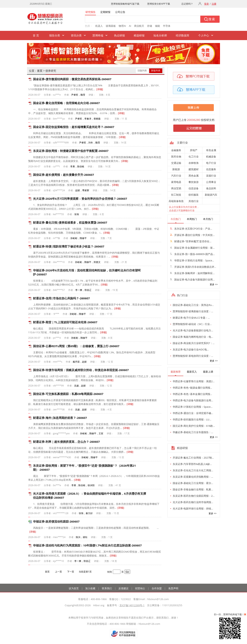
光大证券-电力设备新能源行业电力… (193, 330)
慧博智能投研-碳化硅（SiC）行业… (192, 324)
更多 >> (214, 284)
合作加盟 (157, 588)
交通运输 (176, 163)
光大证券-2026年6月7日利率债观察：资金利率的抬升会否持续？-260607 (80, 199)
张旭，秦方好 (86, 513)
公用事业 (211, 182)
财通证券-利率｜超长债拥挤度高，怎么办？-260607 (66, 442)
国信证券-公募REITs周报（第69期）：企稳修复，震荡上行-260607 (76, 346)
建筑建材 (194, 169)
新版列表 (156, 70)
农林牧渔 (194, 163)
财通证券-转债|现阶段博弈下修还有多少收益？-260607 (69, 246)
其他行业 (194, 201)
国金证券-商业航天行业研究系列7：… (194, 343)
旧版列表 (142, 70)
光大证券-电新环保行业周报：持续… (193, 508)
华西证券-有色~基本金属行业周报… (192, 394)
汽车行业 (176, 176)
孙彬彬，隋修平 (79, 238)
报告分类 (55, 35)
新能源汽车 (211, 195)
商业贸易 (176, 188)
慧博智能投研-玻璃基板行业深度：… (193, 311)
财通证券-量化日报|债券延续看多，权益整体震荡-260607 (70, 222)
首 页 (36, 35)
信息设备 (194, 188)
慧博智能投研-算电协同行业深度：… (193, 356)
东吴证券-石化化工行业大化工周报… (193, 470)
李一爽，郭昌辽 (83, 290)
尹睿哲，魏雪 (78, 95)
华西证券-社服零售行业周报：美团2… (194, 381)
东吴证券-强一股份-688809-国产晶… (192, 254)
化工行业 (194, 157)
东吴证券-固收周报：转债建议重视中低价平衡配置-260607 (71, 151)
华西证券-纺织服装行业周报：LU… (192, 419)
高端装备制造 (176, 201)
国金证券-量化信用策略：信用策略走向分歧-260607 (66, 103)
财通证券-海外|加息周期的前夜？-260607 (60, 418)
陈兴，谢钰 (82, 537)
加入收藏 (90, 588)
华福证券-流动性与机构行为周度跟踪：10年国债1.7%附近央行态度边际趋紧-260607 (87, 545)
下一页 (71, 572)
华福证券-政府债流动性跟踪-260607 (56, 521)
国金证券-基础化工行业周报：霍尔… (193, 483)
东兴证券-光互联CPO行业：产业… (191, 229)
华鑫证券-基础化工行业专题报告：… (193, 432)
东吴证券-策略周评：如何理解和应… (192, 273)
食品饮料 (211, 188)
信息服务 (211, 169)
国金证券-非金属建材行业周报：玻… (192, 248)
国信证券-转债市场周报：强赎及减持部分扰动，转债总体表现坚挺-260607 (81, 370)
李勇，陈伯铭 (77, 166)
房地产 (194, 150)
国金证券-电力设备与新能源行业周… (192, 279)
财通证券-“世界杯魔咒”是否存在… (191, 241)
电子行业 (211, 163)
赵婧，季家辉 (82, 190)
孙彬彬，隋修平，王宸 (92, 433)
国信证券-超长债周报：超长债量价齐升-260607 (63, 175)
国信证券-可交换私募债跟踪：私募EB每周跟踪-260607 (68, 394)
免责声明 (173, 588)
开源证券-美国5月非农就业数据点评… (193, 267)
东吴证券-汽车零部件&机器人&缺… (192, 464)
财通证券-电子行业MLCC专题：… (191, 318)
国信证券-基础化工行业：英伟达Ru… (193, 305)
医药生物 (176, 157)
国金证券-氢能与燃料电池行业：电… (193, 337)
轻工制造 (176, 195)
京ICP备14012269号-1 (132, 605)
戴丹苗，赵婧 (80, 362)
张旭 (77, 214)
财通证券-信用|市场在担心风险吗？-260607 (61, 298)
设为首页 (74, 588)
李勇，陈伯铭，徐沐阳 (83, 485)
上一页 (58, 572)
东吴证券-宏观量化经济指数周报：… (193, 477)
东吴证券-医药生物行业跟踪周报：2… (194, 496)
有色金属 (211, 150)
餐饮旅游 (194, 182)
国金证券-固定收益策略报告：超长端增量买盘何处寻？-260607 (74, 127)
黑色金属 (194, 176)
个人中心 (204, 35)
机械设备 (211, 157)
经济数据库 (183, 35)
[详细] (100, 89)
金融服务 (176, 150)
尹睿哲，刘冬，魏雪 (90, 143)
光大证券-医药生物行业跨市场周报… (193, 502)
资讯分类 (76, 35)
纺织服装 (194, 195)
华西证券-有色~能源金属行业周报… (192, 388)
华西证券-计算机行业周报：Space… (192, 260)
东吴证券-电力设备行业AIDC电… (191, 349)
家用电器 (176, 182)
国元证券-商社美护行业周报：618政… (194, 426)
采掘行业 (211, 176)
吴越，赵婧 (80, 386)
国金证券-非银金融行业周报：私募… (193, 489)
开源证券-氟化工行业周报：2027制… (193, 458)
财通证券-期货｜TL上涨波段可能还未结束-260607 (65, 322)
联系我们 (107, 588)
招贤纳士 (140, 588)
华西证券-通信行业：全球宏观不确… (193, 413)
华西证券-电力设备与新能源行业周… (193, 400)
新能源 (176, 169)
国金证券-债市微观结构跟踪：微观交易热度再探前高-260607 (72, 79)
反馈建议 (123, 588)
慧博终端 (98, 35)
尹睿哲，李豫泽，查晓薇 (88, 119)
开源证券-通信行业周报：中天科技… (192, 235)
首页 (40, 71)
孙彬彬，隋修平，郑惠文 (88, 262)
